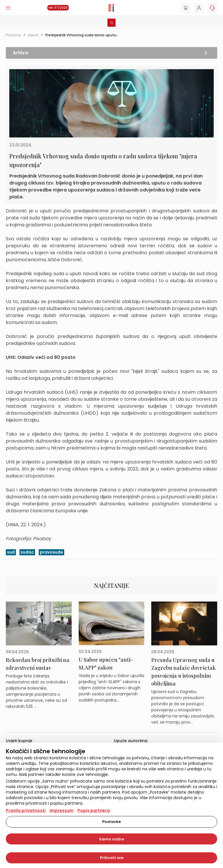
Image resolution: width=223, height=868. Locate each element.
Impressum (62, 810)
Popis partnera (94, 810)
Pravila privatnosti (26, 810)
